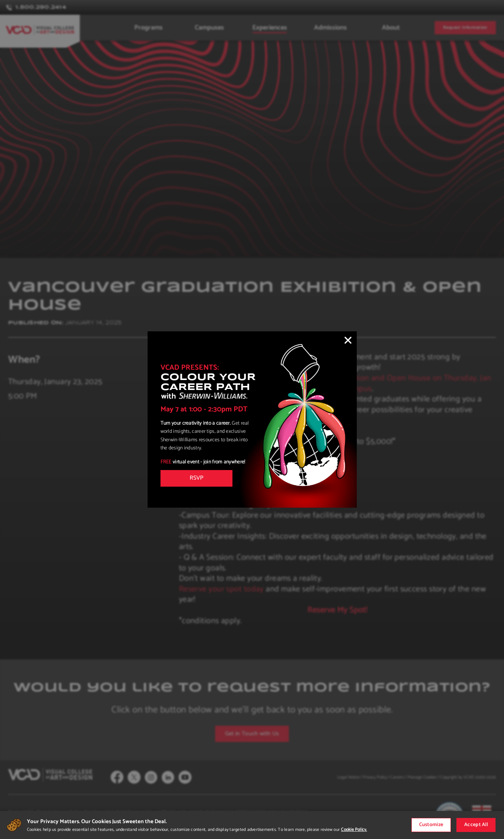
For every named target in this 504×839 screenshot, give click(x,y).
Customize (431, 825)
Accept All (476, 825)
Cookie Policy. (354, 830)
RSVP (196, 478)
